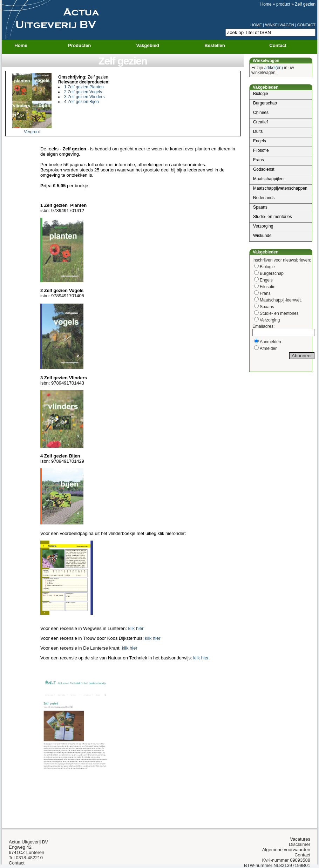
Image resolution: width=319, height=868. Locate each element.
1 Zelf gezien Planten (84, 87)
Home (266, 4)
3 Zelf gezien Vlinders (84, 97)
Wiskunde (262, 236)
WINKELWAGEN (280, 25)
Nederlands (264, 198)
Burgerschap (265, 103)
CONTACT (306, 25)
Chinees (261, 113)
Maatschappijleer (269, 179)
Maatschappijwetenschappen (280, 188)
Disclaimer (300, 844)
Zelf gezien (305, 4)
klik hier (136, 628)
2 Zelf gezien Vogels (83, 92)
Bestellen (215, 45)
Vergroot (32, 132)
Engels (260, 141)
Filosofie (261, 150)
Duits (258, 131)
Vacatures (300, 839)
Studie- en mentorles (273, 217)
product (283, 4)
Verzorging (263, 226)
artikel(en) (274, 68)
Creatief (260, 122)
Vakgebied (152, 46)
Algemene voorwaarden (286, 850)
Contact (278, 45)
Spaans (260, 207)
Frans (259, 160)
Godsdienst (264, 169)
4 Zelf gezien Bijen (82, 102)
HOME (256, 25)
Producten (84, 46)
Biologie (261, 94)
